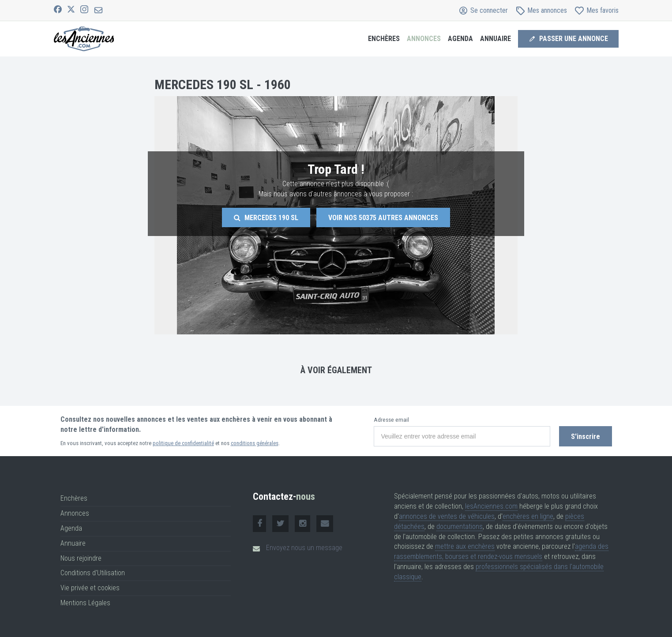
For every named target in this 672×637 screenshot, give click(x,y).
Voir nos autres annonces (383, 218)
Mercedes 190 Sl (266, 218)
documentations (460, 526)
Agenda (460, 39)
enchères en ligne (528, 516)
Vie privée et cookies (90, 588)
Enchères (384, 39)
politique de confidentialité (183, 443)
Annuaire (496, 39)
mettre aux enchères (465, 546)
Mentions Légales (85, 603)
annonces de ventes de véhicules (447, 516)
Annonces (424, 39)
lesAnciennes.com (491, 506)
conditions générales (255, 443)
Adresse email (391, 420)
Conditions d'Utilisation (93, 573)
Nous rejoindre (81, 558)
